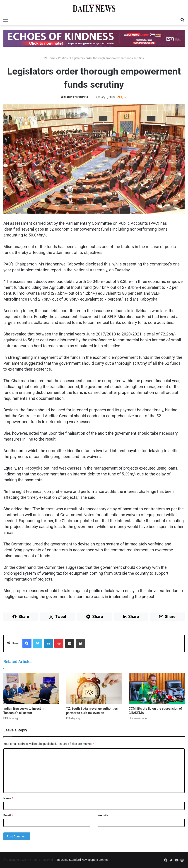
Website (103, 815)
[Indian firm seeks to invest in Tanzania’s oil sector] (31, 688)
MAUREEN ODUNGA (76, 97)
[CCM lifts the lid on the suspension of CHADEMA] (157, 688)
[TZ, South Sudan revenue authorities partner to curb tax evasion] (94, 688)
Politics (63, 58)
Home (50, 58)
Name (8, 798)
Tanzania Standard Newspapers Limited (82, 860)
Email (8, 815)
